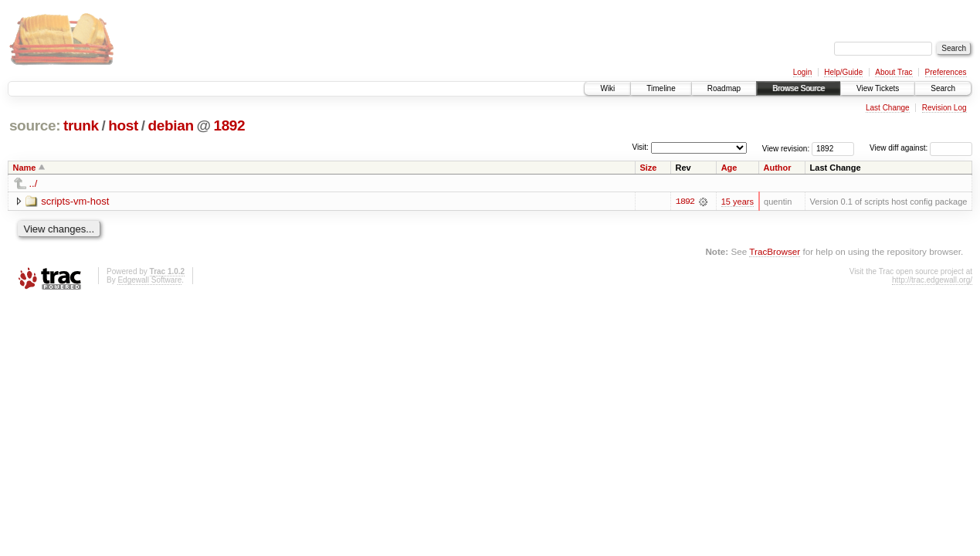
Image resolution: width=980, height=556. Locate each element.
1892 (229, 125)
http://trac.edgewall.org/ (932, 280)
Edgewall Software (149, 280)
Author (778, 168)
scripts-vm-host (75, 201)
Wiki (607, 88)
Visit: (640, 147)
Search (943, 88)
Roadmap (724, 88)
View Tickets (878, 88)
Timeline (661, 88)
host (123, 125)
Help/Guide (843, 72)
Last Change (888, 108)
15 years (738, 202)
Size (648, 168)
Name (25, 168)
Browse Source (799, 88)
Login (802, 72)
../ (34, 183)
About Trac (894, 72)
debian (170, 125)
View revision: (786, 148)
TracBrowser (775, 251)
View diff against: (921, 148)
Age (729, 168)
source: (35, 125)
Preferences (946, 72)
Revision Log (944, 108)
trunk (81, 125)
